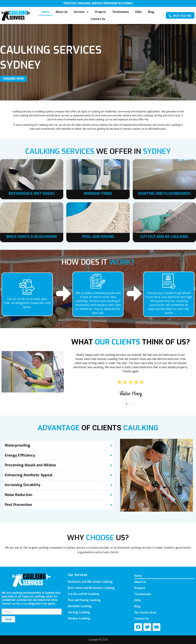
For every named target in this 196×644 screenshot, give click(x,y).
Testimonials (121, 12)
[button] (70, 375)
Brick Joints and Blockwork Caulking (91, 588)
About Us (62, 12)
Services (81, 12)
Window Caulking (79, 618)
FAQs (138, 12)
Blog (151, 12)
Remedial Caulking (80, 606)
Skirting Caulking (79, 612)
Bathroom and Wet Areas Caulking (90, 582)
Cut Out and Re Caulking (83, 594)
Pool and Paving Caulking (84, 600)
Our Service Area (145, 613)
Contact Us (98, 19)
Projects (101, 12)
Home (46, 12)
